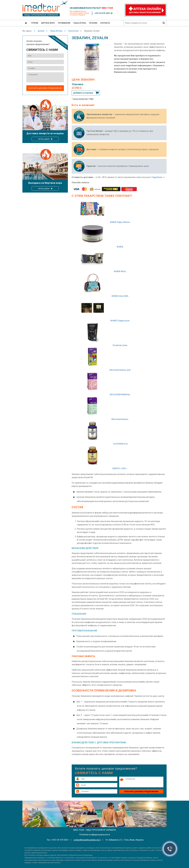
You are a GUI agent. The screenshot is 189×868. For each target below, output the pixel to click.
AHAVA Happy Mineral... (120, 222)
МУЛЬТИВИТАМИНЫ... (120, 395)
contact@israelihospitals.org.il (87, 840)
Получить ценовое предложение (141, 792)
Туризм (35, 23)
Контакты (105, 23)
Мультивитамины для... (120, 370)
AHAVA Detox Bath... (120, 296)
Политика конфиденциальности (95, 835)
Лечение (93, 23)
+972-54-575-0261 (102, 13)
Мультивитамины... (120, 419)
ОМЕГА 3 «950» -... (120, 468)
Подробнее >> (158, 177)
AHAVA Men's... (120, 271)
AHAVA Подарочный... (120, 321)
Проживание (64, 23)
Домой (41, 31)
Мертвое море (48, 23)
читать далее (44, 139)
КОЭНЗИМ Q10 (120, 444)
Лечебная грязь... (120, 345)
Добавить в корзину (83, 93)
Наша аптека (80, 23)
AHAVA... (120, 247)
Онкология (73, 31)
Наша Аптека (56, 31)
